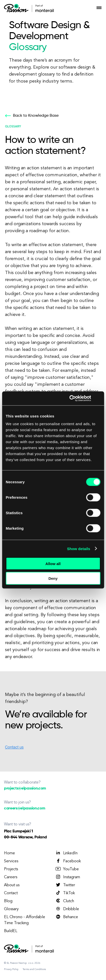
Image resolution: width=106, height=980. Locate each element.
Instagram (68, 877)
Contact (11, 893)
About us (12, 885)
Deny (53, 578)
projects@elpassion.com (25, 788)
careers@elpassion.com (25, 808)
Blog (8, 901)
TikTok (65, 893)
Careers (11, 877)
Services (11, 861)
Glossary (11, 909)
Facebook (68, 861)
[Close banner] (99, 398)
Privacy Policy (11, 969)
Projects (11, 869)
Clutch (65, 901)
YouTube (67, 869)
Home (9, 853)
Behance (67, 917)
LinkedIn (66, 853)
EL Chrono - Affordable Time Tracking (25, 920)
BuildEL (11, 931)
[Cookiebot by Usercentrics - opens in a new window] (69, 398)
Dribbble (67, 909)
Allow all (53, 564)
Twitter (65, 885)
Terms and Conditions (34, 969)
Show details (79, 548)
